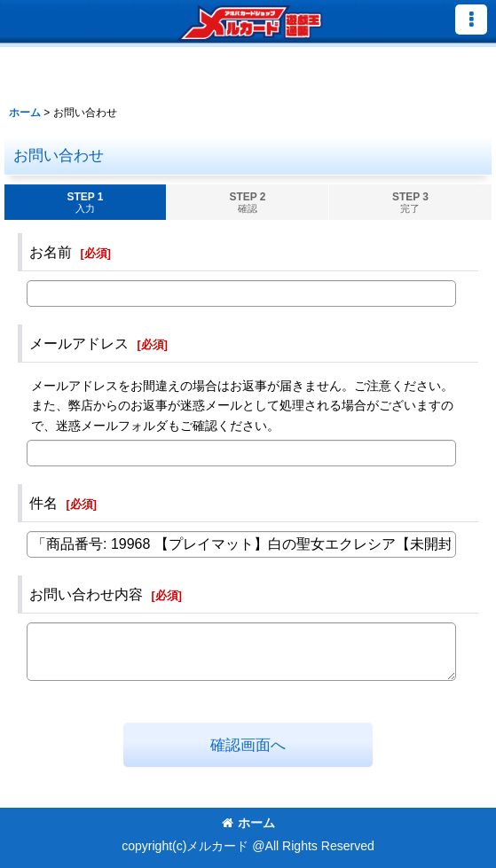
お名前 (51, 252)
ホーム (248, 823)
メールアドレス (79, 343)
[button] (471, 20)
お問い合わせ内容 (86, 594)
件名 (43, 503)
